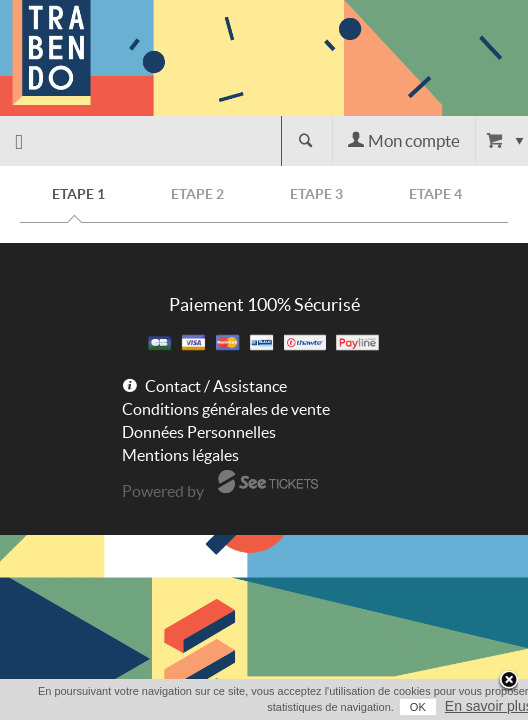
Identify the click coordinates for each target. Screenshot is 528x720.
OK (399, 707)
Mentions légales (180, 455)
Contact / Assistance (216, 386)
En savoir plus (470, 706)
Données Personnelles (199, 432)
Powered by (163, 491)
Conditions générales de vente (226, 409)
